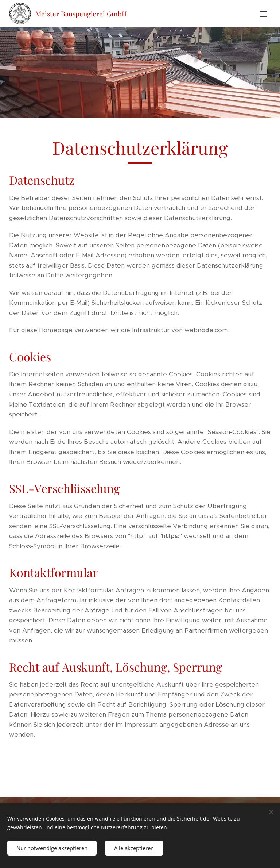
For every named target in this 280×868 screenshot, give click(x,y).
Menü (264, 14)
